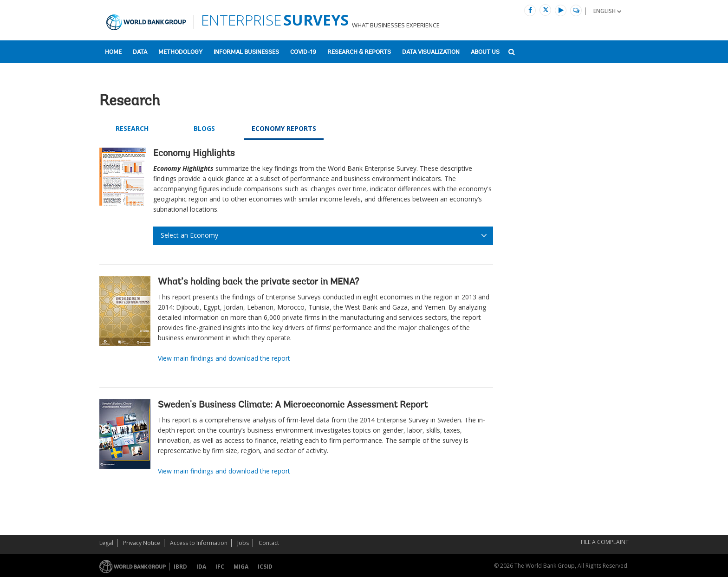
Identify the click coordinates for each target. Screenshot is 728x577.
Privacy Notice (142, 543)
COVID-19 (303, 52)
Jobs (243, 543)
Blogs (204, 128)
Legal (106, 543)
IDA (201, 567)
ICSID (265, 567)
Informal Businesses (246, 52)
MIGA (241, 567)
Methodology (180, 52)
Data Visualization (431, 52)
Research (132, 128)
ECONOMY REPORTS (284, 128)
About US (485, 52)
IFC (220, 567)
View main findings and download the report (224, 358)
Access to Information (199, 543)
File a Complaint (605, 542)
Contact (269, 543)
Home (113, 52)
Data (140, 52)
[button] (607, 11)
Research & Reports (359, 52)
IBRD (180, 567)
